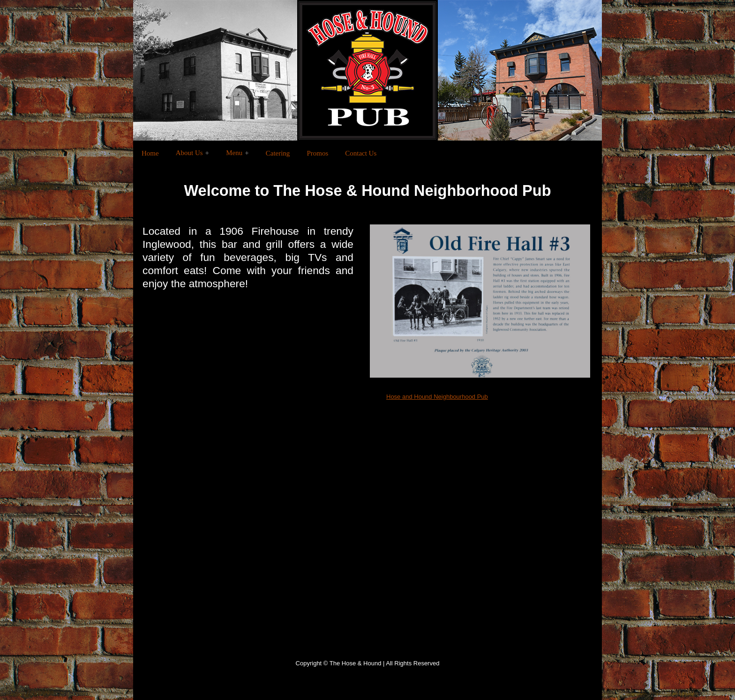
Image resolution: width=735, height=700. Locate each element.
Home (150, 153)
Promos (317, 153)
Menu (234, 153)
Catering (278, 153)
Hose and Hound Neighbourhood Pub (437, 397)
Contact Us (361, 153)
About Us (189, 153)
